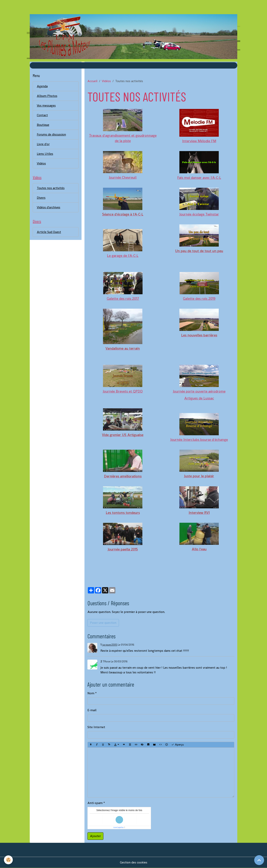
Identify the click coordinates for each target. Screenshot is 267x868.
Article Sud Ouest (49, 232)
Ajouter (95, 836)
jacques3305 (110, 645)
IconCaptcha (118, 827)
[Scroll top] (259, 860)
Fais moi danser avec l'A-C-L (199, 178)
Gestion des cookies (134, 862)
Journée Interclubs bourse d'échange (199, 440)
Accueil (92, 81)
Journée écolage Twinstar (199, 214)
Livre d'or (43, 144)
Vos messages (46, 105)
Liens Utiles (45, 154)
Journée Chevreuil (123, 177)
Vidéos (106, 81)
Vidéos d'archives (49, 207)
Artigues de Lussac (199, 398)
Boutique (43, 125)
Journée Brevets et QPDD (123, 391)
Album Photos (47, 96)
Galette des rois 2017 (123, 298)
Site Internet (96, 727)
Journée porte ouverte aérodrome (199, 391)
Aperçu (178, 745)
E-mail (92, 710)
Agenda (42, 86)
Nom (91, 693)
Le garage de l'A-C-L (123, 256)
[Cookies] (8, 860)
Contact (42, 115)
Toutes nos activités (51, 188)
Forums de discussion (51, 134)
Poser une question (103, 623)
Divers (41, 198)
